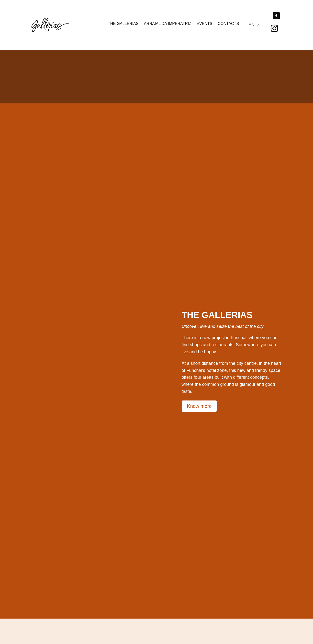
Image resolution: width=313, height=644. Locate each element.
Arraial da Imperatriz (168, 24)
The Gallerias (123, 24)
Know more (199, 418)
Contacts (228, 24)
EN (252, 25)
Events (204, 24)
